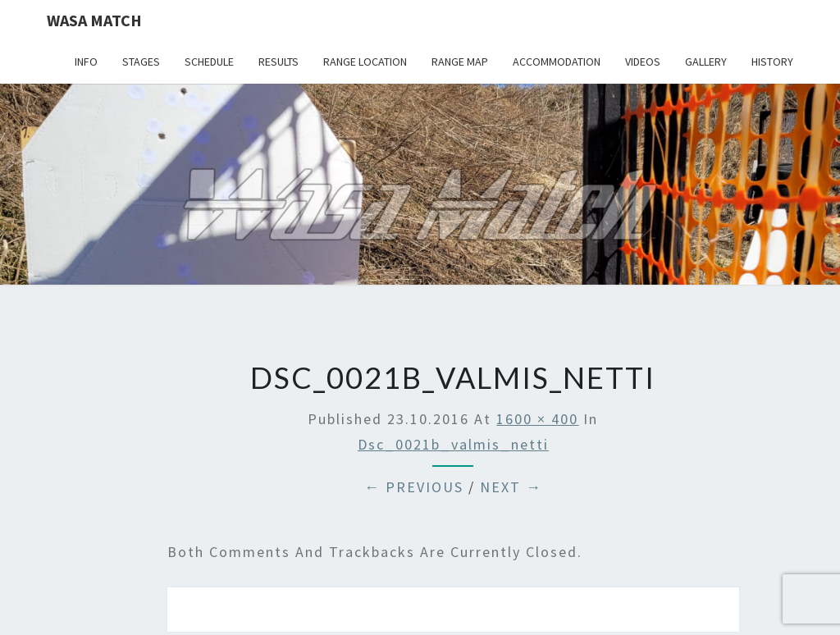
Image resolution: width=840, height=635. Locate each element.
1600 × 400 (537, 419)
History (772, 62)
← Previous (414, 487)
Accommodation (557, 62)
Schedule (209, 62)
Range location (365, 62)
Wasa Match (94, 20)
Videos (643, 62)
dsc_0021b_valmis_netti (453, 444)
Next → (511, 487)
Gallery (706, 62)
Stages (141, 62)
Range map (460, 62)
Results (278, 62)
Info (86, 62)
